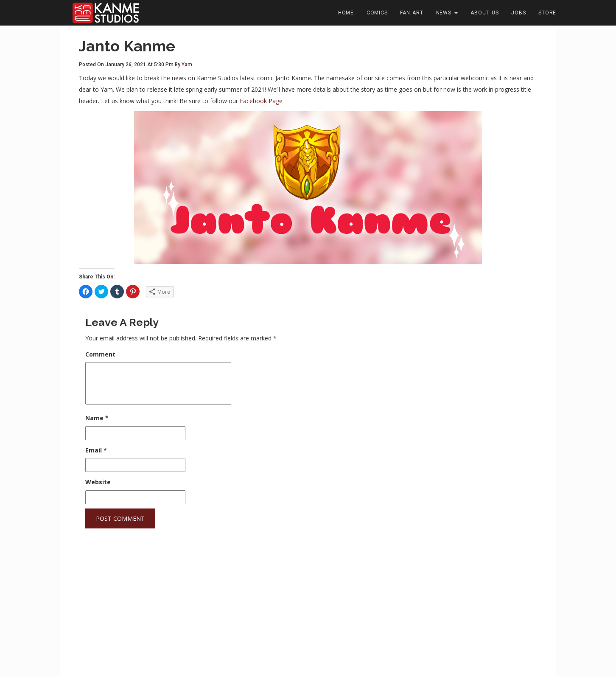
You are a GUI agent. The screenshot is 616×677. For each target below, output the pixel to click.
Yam (187, 65)
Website (98, 482)
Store (547, 13)
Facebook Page (261, 101)
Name (97, 418)
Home (346, 13)
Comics (377, 13)
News (447, 13)
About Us (484, 13)
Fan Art (412, 13)
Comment (100, 354)
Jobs (518, 13)
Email (96, 450)
